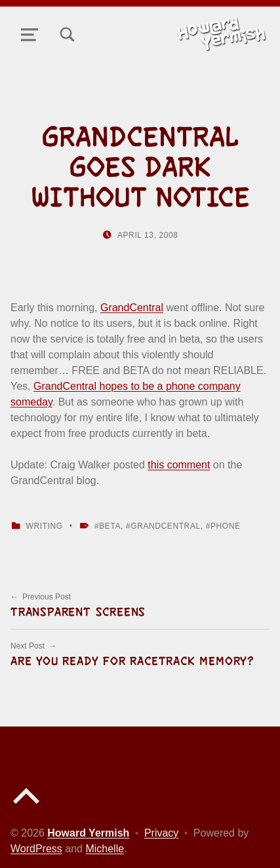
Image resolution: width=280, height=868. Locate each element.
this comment (179, 465)
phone (226, 526)
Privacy (161, 833)
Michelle (105, 849)
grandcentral (166, 526)
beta (110, 526)
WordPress (36, 849)
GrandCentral (132, 308)
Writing (45, 526)
